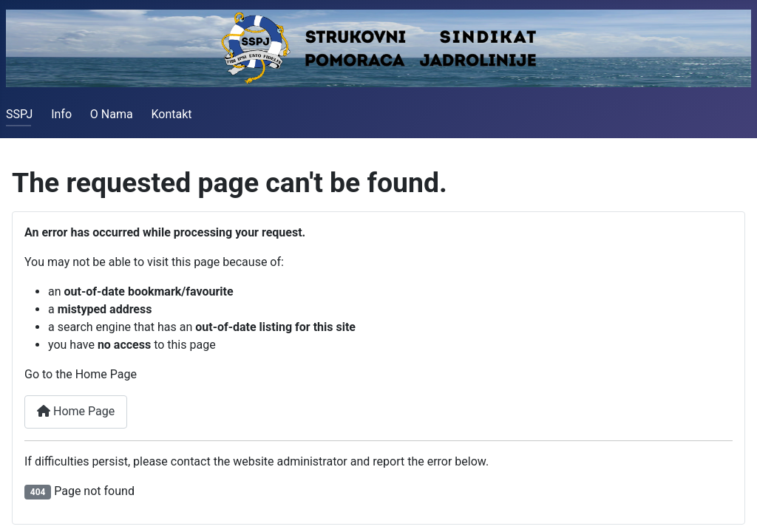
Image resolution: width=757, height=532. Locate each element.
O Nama (112, 114)
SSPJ (19, 114)
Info (61, 114)
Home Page (76, 411)
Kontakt (171, 114)
